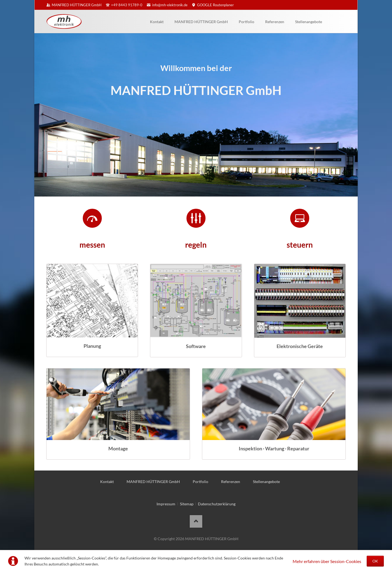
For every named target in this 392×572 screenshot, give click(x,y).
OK (375, 561)
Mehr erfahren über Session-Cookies (327, 561)
